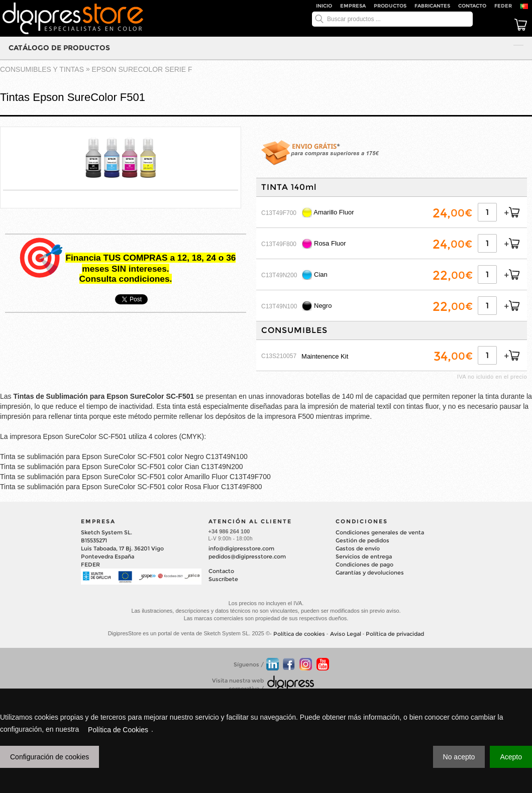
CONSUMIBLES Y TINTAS (42, 69)
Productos (390, 6)
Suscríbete (223, 579)
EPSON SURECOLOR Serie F (142, 69)
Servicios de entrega (364, 556)
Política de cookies (299, 634)
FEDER (503, 6)
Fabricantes (432, 6)
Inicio (324, 6)
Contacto (472, 6)
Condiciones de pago (364, 564)
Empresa (353, 6)
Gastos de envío (358, 548)
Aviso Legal (346, 634)
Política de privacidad (395, 634)
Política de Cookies (118, 730)
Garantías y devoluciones (370, 573)
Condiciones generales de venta (380, 532)
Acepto (511, 757)
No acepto (459, 757)
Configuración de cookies (49, 757)
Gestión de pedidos (362, 540)
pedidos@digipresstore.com (247, 556)
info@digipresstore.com (241, 548)
